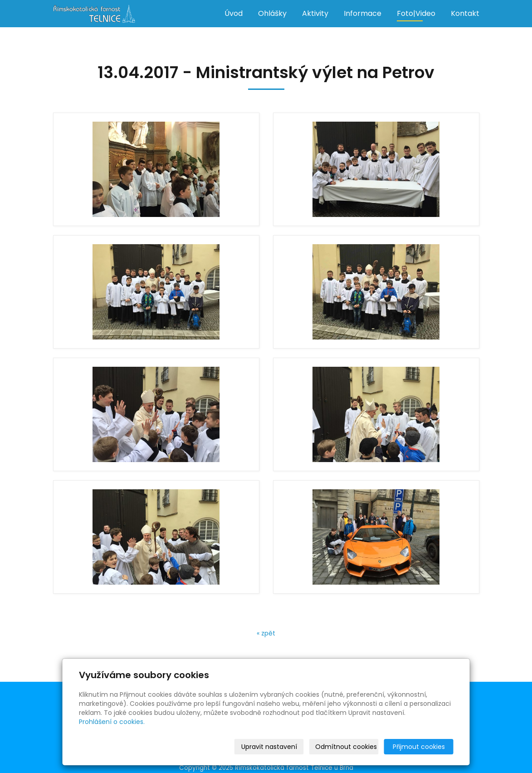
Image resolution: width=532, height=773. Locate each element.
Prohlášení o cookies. (112, 722)
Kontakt (465, 13)
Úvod (234, 13)
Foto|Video (416, 13)
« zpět (266, 633)
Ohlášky (272, 13)
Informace (363, 13)
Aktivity (315, 13)
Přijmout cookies (419, 747)
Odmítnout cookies (346, 747)
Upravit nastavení (269, 747)
